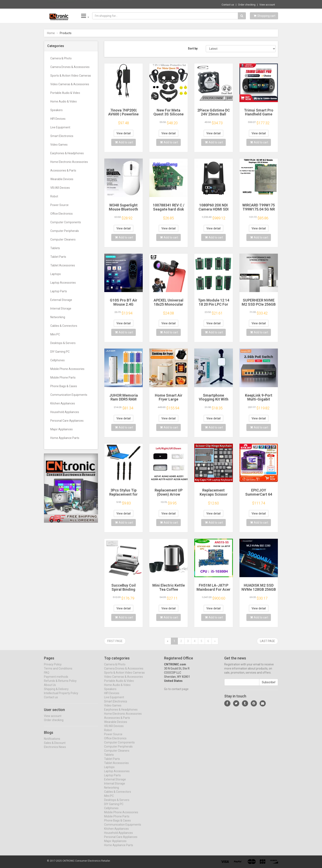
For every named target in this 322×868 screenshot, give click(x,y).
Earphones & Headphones (67, 153)
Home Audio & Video (64, 101)
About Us (50, 688)
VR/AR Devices (60, 188)
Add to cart (124, 142)
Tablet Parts (58, 257)
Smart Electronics (62, 136)
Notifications (52, 742)
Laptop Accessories (63, 283)
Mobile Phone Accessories (67, 369)
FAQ (47, 676)
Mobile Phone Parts (63, 378)
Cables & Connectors (64, 326)
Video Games (59, 145)
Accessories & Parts (63, 170)
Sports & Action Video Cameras (71, 76)
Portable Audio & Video (65, 93)
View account (267, 5)
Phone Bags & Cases (64, 386)
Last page (267, 641)
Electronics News (55, 750)
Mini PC (55, 334)
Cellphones (57, 360)
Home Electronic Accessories (69, 162)
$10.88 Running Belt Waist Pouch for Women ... (105, 4)
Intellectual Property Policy (61, 697)
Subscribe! (269, 686)
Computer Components (66, 222)
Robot (54, 196)
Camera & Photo (61, 58)
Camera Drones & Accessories (70, 67)
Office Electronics (62, 214)
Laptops (56, 274)
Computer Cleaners (63, 239)
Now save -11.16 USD (61, 4)
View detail (124, 133)
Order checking (247, 5)
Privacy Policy (53, 668)
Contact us (228, 5)
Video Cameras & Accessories (70, 84)
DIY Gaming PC (60, 352)
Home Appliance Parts (65, 438)
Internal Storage (61, 309)
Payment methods (56, 680)
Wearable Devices (62, 179)
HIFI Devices (58, 119)
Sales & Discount (55, 746)
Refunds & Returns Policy (60, 684)
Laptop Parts (59, 291)
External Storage (61, 300)
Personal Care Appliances (67, 421)
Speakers (56, 110)
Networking (58, 317)
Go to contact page (176, 693)
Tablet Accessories (63, 265)
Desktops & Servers (63, 343)
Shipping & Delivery (56, 693)
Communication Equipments (69, 395)
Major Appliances (62, 429)
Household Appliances (65, 412)
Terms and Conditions (58, 672)
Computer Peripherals (65, 231)
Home (51, 33)
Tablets (55, 248)
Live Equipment (60, 127)
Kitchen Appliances (63, 403)
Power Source (59, 205)
